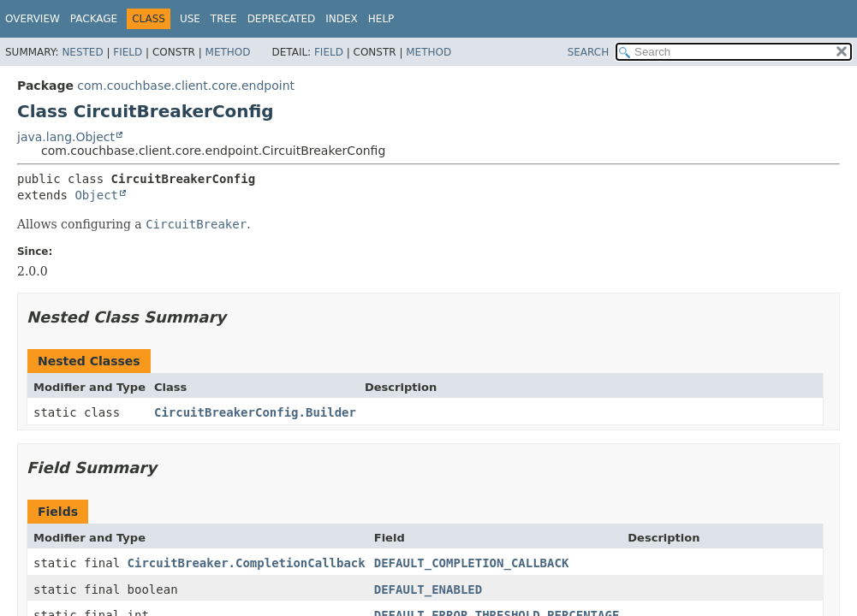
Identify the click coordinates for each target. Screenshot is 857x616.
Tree (224, 19)
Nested (82, 52)
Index (342, 19)
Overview (33, 19)
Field (128, 52)
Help (381, 19)
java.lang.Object (66, 137)
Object (96, 195)
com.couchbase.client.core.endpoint (186, 86)
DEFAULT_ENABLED (428, 589)
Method (228, 52)
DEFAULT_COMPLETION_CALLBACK (472, 563)
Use (190, 19)
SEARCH (589, 52)
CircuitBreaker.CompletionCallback (247, 563)
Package (94, 19)
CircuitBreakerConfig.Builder (255, 412)
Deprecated (282, 19)
